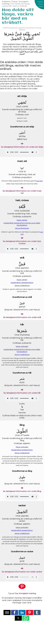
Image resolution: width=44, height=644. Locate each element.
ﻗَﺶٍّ (18, 34)
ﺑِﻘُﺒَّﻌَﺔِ (27, 34)
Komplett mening (27, 593)
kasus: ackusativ (22, 346)
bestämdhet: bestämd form (22, 450)
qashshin (22, 28)
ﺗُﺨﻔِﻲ (36, 34)
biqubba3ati (13, 28)
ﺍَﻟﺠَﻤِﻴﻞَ (16, 38)
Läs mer (39, 181)
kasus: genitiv (22, 220)
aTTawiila (38, 28)
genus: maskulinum (22, 285)
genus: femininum (22, 228)
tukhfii (5, 28)
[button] (39, 5)
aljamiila (22, 30)
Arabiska (6, 2)
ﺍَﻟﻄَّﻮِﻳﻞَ (28, 38)
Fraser (15, 2)
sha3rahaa (30, 28)
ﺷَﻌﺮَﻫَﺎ (9, 34)
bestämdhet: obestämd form (22, 283)
